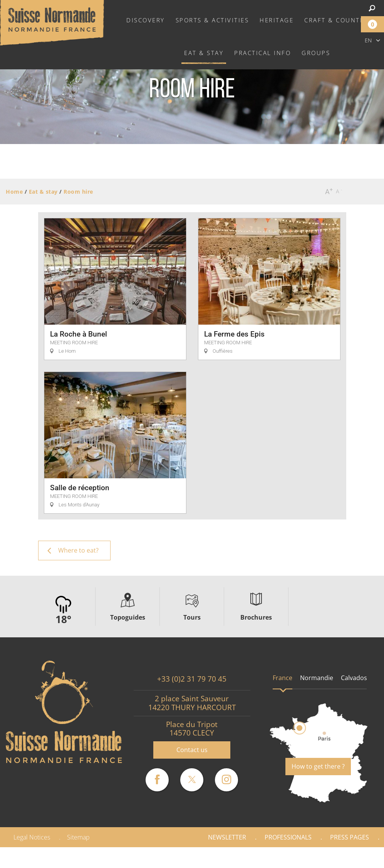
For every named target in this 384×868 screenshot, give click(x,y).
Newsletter (227, 837)
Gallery (358, 858)
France (283, 678)
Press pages (350, 837)
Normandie (317, 678)
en (368, 40)
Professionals (288, 837)
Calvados (354, 678)
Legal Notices (32, 837)
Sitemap (78, 837)
